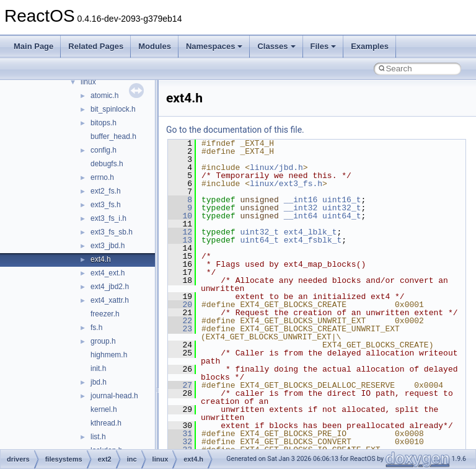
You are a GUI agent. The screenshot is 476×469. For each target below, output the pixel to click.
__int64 (301, 216)
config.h (104, 150)
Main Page (33, 46)
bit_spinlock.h (113, 109)
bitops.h (104, 123)
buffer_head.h (113, 136)
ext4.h (101, 259)
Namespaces (214, 46)
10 (180, 216)
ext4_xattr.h (110, 300)
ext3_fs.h (106, 205)
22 (180, 321)
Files (324, 46)
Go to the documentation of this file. (235, 130)
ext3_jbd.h (108, 246)
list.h (98, 437)
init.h (98, 368)
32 (180, 442)
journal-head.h (114, 396)
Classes (276, 46)
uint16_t (342, 200)
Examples (370, 46)
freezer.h (105, 314)
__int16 (301, 200)
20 (180, 305)
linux (88, 82)
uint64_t (342, 216)
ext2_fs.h (106, 191)
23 (180, 329)
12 (180, 232)
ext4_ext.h (108, 273)
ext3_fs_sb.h (112, 232)
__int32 (301, 208)
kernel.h (104, 409)
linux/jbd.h (276, 167)
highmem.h (109, 355)
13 (180, 240)
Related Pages (96, 46)
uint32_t (342, 208)
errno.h (102, 177)
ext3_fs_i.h (108, 218)
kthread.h (106, 423)
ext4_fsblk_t (313, 240)
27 (180, 385)
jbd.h (99, 382)
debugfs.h (107, 164)
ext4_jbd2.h (110, 287)
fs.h (96, 328)
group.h (103, 341)
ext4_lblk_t (311, 232)
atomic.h (104, 96)
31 (180, 434)
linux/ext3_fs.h (286, 184)
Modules (155, 46)
